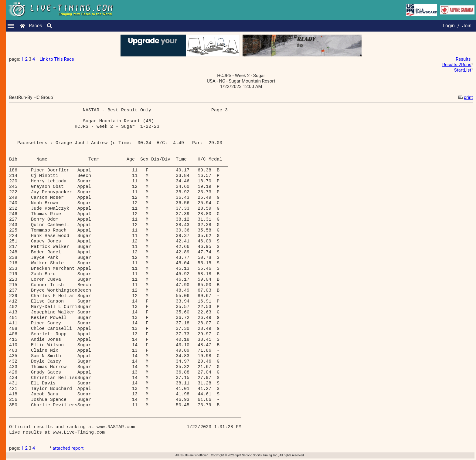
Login (449, 26)
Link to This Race (57, 59)
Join (467, 26)
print (465, 97)
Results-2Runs (457, 65)
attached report (68, 448)
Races (36, 26)
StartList (463, 70)
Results (463, 59)
